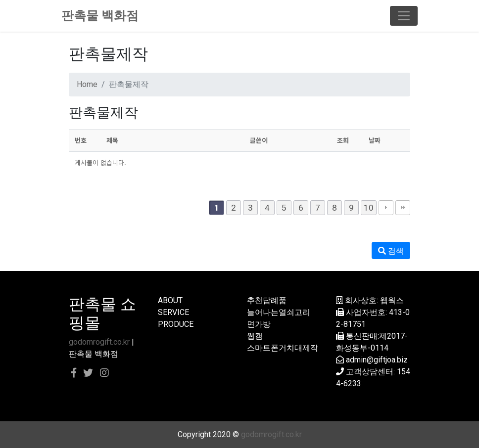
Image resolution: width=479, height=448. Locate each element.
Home (87, 84)
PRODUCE (176, 324)
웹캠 (255, 336)
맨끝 (403, 208)
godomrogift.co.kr (99, 342)
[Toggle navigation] (404, 16)
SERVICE (173, 312)
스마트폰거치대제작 (283, 348)
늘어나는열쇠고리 (279, 312)
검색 (391, 251)
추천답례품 (267, 300)
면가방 (259, 324)
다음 (386, 208)
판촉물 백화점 (100, 16)
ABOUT (170, 300)
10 (369, 208)
